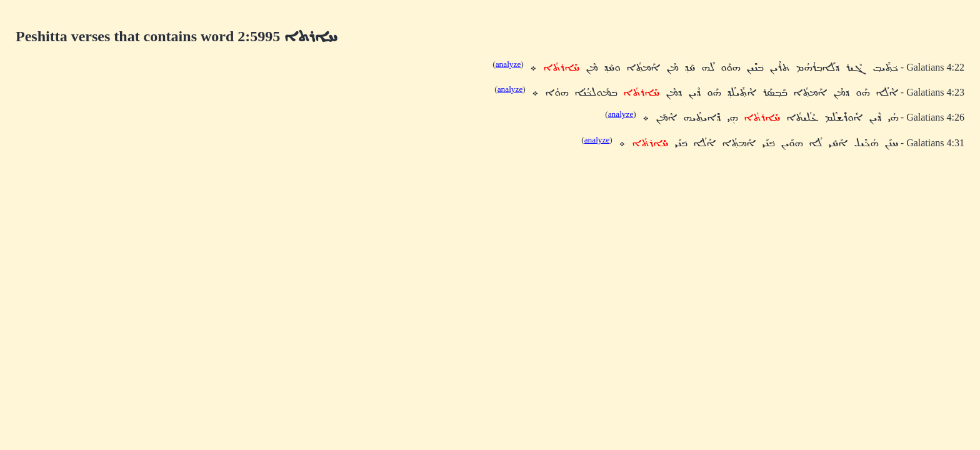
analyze (508, 64)
